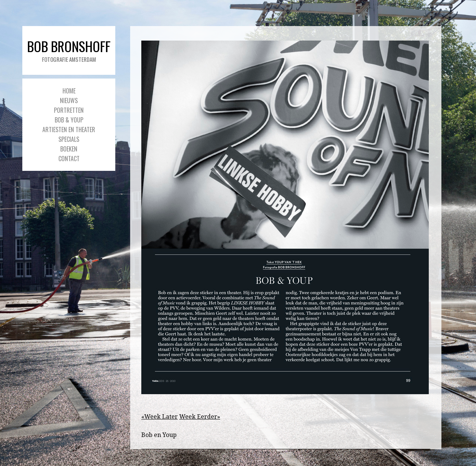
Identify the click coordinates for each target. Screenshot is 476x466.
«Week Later (160, 417)
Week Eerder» (200, 417)
